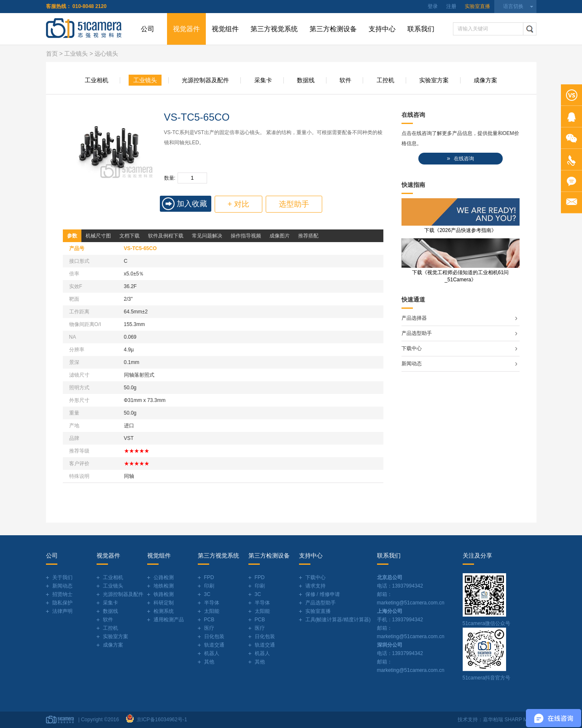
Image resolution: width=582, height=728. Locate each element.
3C (207, 594)
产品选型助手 (417, 333)
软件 (345, 80)
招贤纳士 (62, 594)
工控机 (385, 80)
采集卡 (263, 80)
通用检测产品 (169, 620)
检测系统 (164, 611)
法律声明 (62, 611)
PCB (209, 620)
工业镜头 (76, 54)
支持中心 (382, 29)
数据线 (306, 80)
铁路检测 (164, 594)
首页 (52, 54)
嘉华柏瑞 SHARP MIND (509, 720)
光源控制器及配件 (205, 80)
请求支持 (315, 586)
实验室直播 (477, 6)
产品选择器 (414, 318)
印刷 (209, 586)
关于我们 (62, 577)
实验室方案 (434, 80)
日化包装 (214, 636)
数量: (170, 178)
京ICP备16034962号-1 (160, 720)
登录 (433, 6)
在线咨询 (460, 158)
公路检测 (164, 577)
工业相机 (97, 80)
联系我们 (421, 29)
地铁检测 (164, 586)
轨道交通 (214, 645)
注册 (451, 6)
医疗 (209, 628)
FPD (209, 577)
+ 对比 (239, 204)
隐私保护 (62, 603)
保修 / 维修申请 (323, 594)
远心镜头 (106, 54)
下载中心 (412, 348)
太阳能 (212, 611)
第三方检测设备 (333, 29)
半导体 (212, 603)
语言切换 (513, 6)
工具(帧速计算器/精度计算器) (338, 620)
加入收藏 (192, 204)
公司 (148, 29)
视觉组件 (225, 29)
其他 (209, 662)
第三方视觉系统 (274, 29)
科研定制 (164, 603)
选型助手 (294, 204)
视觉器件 (186, 29)
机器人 (212, 653)
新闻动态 (412, 364)
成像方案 (485, 80)
